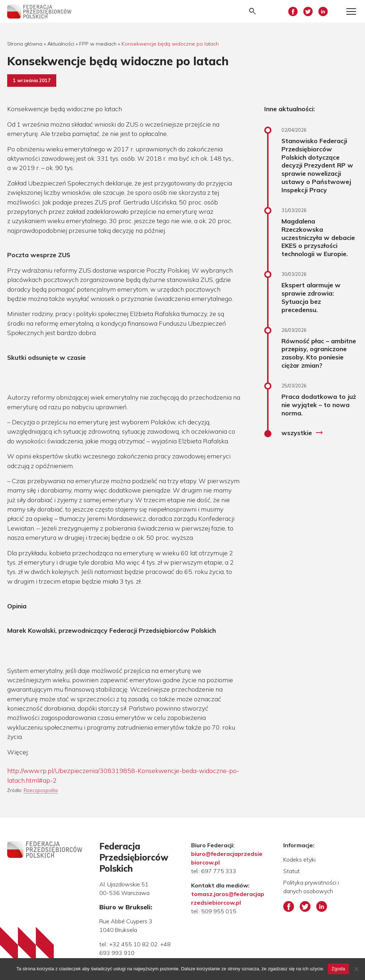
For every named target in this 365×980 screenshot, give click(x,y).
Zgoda (338, 969)
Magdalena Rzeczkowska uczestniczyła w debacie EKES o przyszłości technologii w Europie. (318, 237)
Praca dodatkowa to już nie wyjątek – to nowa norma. (319, 405)
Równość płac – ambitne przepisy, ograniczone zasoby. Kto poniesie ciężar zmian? (319, 353)
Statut (291, 871)
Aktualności (61, 44)
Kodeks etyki (299, 859)
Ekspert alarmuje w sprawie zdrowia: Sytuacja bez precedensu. (311, 297)
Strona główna (25, 44)
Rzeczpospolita (41, 790)
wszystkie (302, 433)
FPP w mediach (98, 44)
